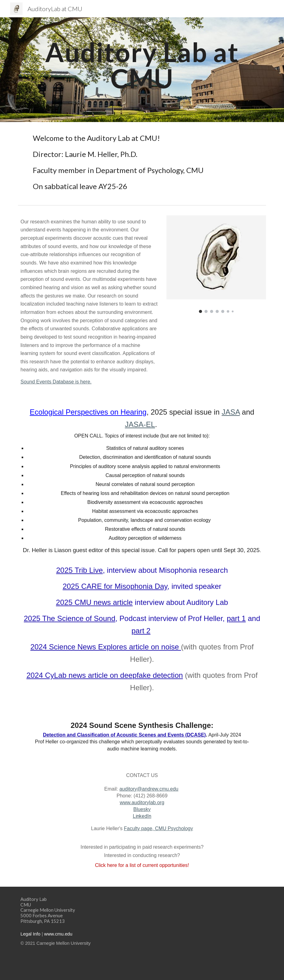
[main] (142, 65)
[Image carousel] (216, 264)
